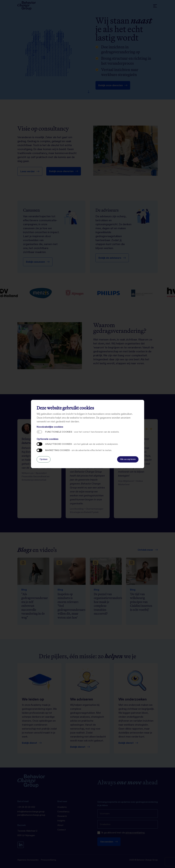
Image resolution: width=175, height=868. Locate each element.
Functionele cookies (39, 432)
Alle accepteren (128, 459)
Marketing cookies (39, 450)
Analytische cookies (39, 444)
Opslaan (44, 459)
